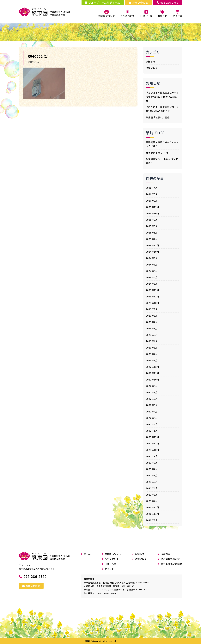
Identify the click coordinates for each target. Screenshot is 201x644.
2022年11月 (152, 373)
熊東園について (107, 14)
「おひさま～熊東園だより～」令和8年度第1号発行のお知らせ (162, 97)
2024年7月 (152, 264)
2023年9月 (152, 309)
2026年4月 (152, 188)
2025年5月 (152, 233)
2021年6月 (152, 475)
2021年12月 (152, 437)
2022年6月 (152, 399)
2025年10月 (152, 213)
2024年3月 (152, 284)
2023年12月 (152, 290)
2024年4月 (152, 277)
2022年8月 (152, 392)
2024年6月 (152, 271)
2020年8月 (152, 520)
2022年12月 (152, 367)
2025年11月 (152, 207)
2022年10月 (152, 380)
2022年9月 (152, 386)
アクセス (109, 569)
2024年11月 (152, 245)
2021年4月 (152, 488)
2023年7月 (152, 322)
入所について (112, 559)
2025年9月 (152, 220)
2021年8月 (152, 463)
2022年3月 (152, 418)
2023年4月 (152, 341)
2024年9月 (152, 258)
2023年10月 (152, 303)
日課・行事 (110, 564)
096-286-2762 (168, 3)
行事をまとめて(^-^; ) (159, 153)
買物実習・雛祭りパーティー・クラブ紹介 (162, 144)
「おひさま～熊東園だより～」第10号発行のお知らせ (162, 109)
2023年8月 (152, 316)
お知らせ (151, 61)
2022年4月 (152, 411)
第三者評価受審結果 (171, 564)
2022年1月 (152, 431)
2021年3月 (152, 495)
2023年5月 (152, 335)
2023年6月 (152, 328)
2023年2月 (152, 354)
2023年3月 (152, 348)
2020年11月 (152, 514)
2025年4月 (152, 239)
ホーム (86, 554)
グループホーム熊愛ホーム (103, 3)
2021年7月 (152, 469)
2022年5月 (152, 405)
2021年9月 (152, 456)
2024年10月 (152, 252)
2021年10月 (152, 450)
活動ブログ (152, 68)
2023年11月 (152, 296)
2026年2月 (152, 201)
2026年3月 (152, 194)
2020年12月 (152, 507)
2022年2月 (152, 424)
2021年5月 (152, 482)
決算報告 (166, 554)
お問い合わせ (138, 3)
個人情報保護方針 (170, 559)
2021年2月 (152, 501)
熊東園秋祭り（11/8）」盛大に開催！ (162, 161)
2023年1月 (152, 360)
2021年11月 (152, 443)
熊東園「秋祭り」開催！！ (160, 117)
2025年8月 (152, 226)
